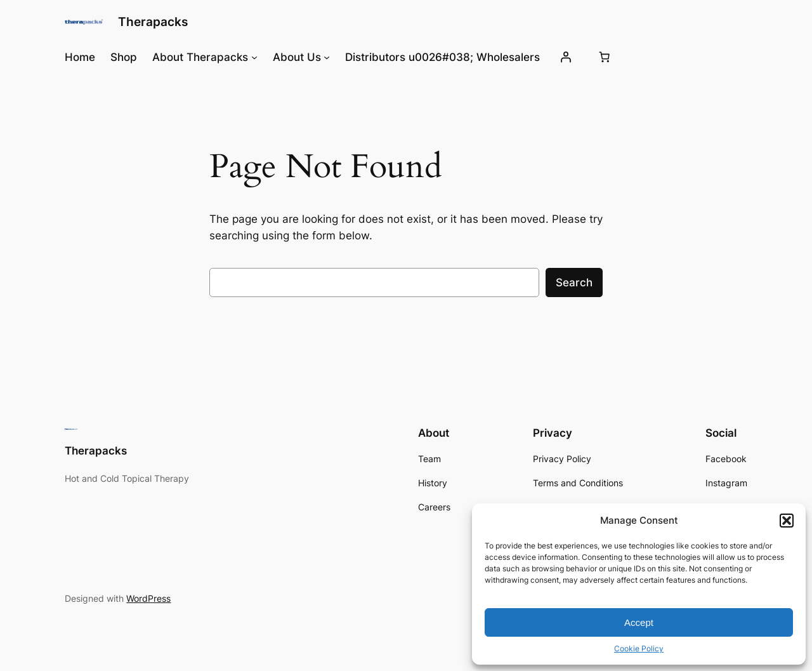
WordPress (148, 598)
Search (574, 282)
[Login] (565, 57)
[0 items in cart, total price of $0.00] (604, 57)
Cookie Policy (639, 648)
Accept (639, 622)
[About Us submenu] (327, 57)
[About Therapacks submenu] (254, 57)
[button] (787, 521)
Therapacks (153, 22)
